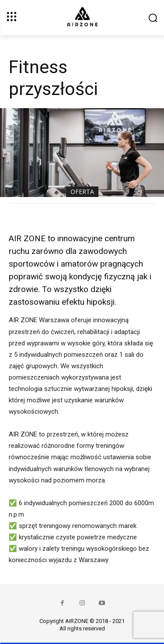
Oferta (82, 192)
